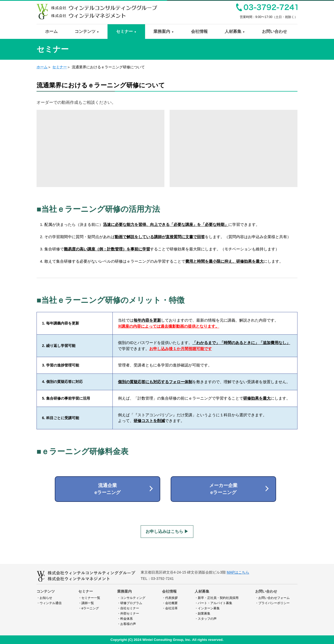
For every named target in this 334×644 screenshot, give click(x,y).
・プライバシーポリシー (272, 603)
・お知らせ (44, 598)
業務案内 (164, 31)
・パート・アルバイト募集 (213, 603)
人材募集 (235, 31)
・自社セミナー (128, 608)
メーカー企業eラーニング (223, 489)
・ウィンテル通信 (49, 603)
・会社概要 (170, 603)
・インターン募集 (207, 608)
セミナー (126, 31)
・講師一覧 (86, 603)
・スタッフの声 (206, 619)
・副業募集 (202, 613)
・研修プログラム (130, 603)
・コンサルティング (131, 598)
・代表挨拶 (170, 598)
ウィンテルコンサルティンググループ (97, 6)
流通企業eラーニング (108, 489)
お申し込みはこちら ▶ (167, 531)
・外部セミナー (128, 613)
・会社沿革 (170, 608)
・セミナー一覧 (89, 598)
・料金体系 (125, 619)
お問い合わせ (275, 31)
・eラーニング (89, 608)
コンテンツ (87, 31)
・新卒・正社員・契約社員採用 (217, 598)
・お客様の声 (127, 624)
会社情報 (199, 31)
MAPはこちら (238, 572)
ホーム (51, 31)
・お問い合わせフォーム (272, 598)
